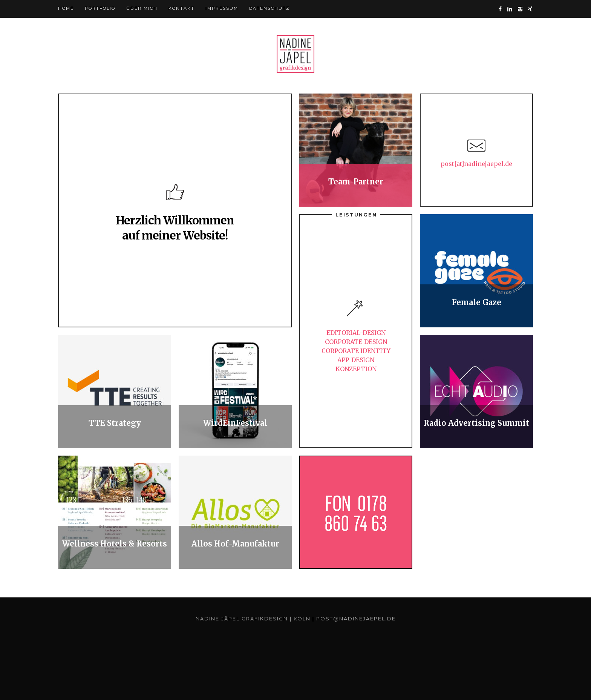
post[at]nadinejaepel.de (476, 164)
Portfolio (100, 8)
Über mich (142, 8)
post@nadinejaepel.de (356, 619)
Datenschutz (269, 8)
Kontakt (181, 8)
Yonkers (295, 54)
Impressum (222, 8)
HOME (66, 8)
